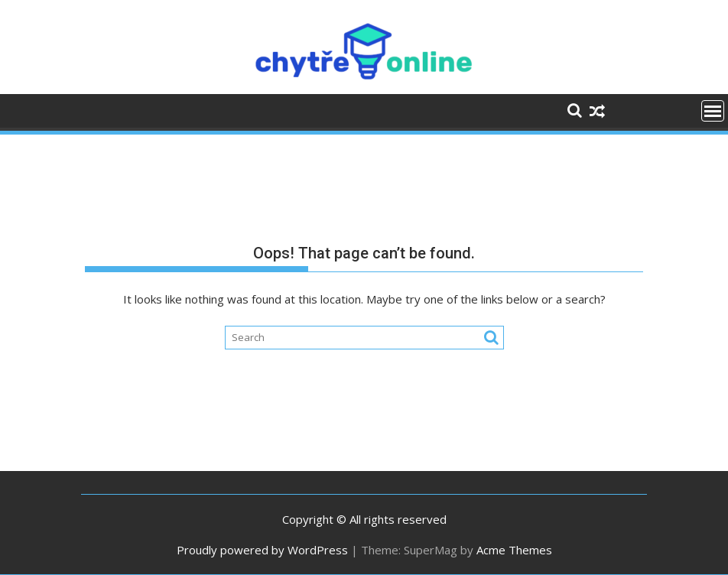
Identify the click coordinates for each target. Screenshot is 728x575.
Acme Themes (514, 550)
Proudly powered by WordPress (262, 550)
